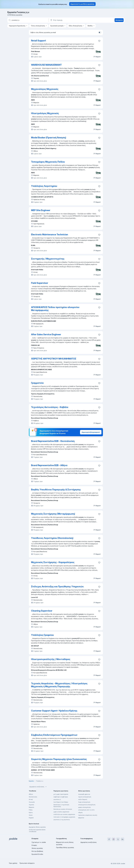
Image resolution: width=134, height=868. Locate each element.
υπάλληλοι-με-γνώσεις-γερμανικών (64, 814)
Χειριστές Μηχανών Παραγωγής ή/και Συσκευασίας (59, 759)
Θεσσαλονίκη (33, 797)
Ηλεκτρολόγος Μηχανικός (45, 113)
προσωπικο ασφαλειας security (88, 815)
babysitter (81, 818)
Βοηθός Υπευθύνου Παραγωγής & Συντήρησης (56, 490)
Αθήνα (31, 794)
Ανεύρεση (119, 20)
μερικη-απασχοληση (84, 807)
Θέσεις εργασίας (37, 848)
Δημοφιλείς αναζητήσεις (38, 787)
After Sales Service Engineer (46, 334)
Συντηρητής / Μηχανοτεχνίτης (48, 259)
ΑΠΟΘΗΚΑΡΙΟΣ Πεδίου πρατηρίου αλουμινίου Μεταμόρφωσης (55, 309)
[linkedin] (122, 839)
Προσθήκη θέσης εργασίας (65, 847)
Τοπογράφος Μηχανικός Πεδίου (48, 162)
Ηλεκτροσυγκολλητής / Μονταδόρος (51, 659)
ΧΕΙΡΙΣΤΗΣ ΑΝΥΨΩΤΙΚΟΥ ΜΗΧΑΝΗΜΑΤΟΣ (54, 359)
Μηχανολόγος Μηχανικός (45, 89)
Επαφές (34, 845)
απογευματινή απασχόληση (87, 805)
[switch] (100, 32)
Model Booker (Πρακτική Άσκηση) (49, 138)
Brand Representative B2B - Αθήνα (49, 465)
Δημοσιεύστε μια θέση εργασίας (82, 4)
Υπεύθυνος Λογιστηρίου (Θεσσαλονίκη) (52, 538)
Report (97, 57)
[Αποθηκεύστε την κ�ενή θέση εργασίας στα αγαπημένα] (99, 65)
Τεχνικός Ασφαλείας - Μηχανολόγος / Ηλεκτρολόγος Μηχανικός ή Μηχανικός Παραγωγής (59, 685)
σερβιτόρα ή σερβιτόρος (61, 797)
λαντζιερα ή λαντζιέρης (61, 802)
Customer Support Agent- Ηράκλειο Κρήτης (54, 711)
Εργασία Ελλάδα (37, 854)
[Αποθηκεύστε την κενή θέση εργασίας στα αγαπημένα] (99, 41)
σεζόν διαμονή (83, 799)
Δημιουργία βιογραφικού (91, 432)
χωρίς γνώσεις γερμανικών (61, 812)
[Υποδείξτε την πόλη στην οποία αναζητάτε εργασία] (70, 20)
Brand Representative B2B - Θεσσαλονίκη (53, 441)
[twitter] (118, 839)
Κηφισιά (31, 818)
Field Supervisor (40, 283)
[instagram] (114, 839)
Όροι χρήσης (13, 863)
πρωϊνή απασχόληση (85, 797)
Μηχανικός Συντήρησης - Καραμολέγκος (53, 562)
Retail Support (39, 41)
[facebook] (109, 839)
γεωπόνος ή (57, 799)
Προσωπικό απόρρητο (27, 863)
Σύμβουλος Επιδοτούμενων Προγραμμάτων (54, 735)
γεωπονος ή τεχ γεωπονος (62, 820)
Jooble (123, 864)
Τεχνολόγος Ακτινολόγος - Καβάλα (50, 407)
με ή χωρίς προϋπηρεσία (61, 794)
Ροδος (31, 810)
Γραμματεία (37, 383)
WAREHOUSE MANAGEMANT (46, 65)
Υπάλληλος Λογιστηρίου (44, 186)
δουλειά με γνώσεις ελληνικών (63, 809)
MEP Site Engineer (41, 210)
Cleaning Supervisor (42, 611)
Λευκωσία (32, 802)
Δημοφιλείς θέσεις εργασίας (37, 827)
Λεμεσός (31, 805)
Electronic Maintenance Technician (50, 235)
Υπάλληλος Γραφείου (42, 635)
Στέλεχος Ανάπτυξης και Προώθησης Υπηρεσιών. (57, 587)
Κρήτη (31, 812)
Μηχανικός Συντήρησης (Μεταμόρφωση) (53, 514)
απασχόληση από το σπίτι (86, 810)
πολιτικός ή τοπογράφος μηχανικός (64, 817)
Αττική (31, 799)
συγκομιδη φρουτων (84, 794)
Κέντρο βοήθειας (37, 851)
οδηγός (80, 812)
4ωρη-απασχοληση (84, 802)
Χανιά (31, 815)
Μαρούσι (31, 807)
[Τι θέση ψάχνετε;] (28, 20)
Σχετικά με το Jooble (39, 842)
